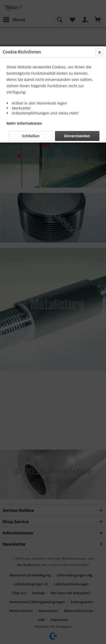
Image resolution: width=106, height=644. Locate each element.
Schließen (31, 136)
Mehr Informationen (24, 123)
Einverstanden (77, 136)
